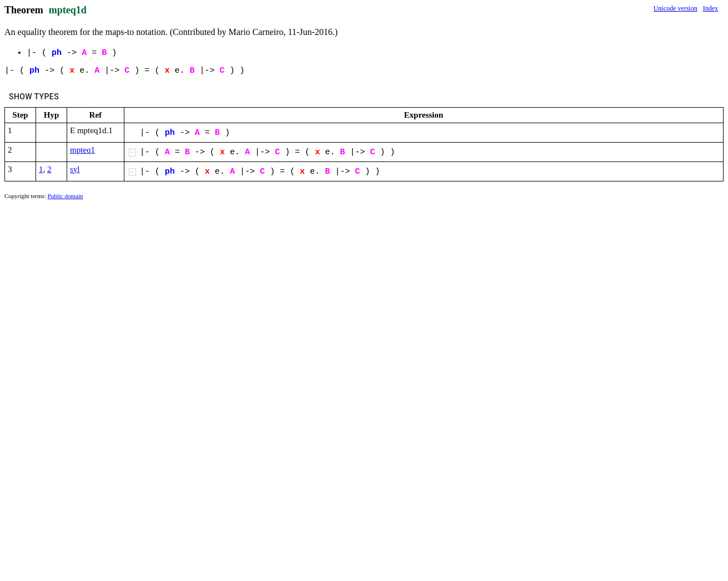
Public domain (66, 196)
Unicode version (676, 8)
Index (711, 8)
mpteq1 (82, 150)
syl (75, 169)
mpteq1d (68, 10)
